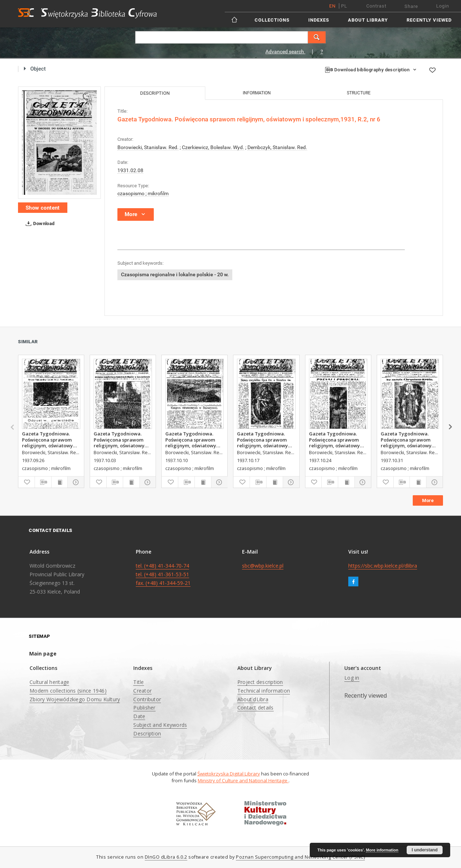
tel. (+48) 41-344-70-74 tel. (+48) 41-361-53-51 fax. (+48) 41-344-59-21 (163, 574)
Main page (43, 654)
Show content (43, 208)
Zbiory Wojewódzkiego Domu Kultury (75, 699)
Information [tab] (257, 93)
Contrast (376, 6)
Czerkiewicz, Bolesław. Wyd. (213, 147)
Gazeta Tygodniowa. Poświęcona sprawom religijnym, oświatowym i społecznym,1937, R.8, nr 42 (266, 439)
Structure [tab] (359, 93)
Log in (352, 678)
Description (147, 733)
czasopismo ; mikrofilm (143, 193)
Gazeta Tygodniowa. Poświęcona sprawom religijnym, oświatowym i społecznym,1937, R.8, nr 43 (338, 439)
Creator (142, 691)
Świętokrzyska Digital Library (229, 774)
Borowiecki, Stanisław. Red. (148, 147)
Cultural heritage (49, 682)
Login (443, 6)
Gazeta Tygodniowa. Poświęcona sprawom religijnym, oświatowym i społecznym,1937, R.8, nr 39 (51, 439)
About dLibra (253, 699)
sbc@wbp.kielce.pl (263, 566)
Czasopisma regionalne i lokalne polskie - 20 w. (175, 274)
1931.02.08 (130, 170)
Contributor (147, 699)
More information (382, 850)
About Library (368, 20)
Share (411, 6)
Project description (260, 682)
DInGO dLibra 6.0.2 (166, 857)
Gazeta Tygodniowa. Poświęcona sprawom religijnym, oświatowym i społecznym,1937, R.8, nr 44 (409, 439)
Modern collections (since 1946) (68, 691)
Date (139, 716)
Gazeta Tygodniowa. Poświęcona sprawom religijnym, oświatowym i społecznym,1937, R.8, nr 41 (194, 439)
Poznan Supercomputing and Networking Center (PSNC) (300, 857)
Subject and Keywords (160, 725)
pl (344, 6)
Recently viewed (429, 20)
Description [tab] (155, 93)
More (428, 500)
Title (138, 682)
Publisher (144, 708)
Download (39, 224)
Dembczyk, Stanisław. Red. (277, 147)
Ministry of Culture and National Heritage (243, 780)
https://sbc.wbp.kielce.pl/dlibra (383, 566)
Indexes (319, 20)
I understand (425, 850)
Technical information (264, 691)
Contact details (256, 708)
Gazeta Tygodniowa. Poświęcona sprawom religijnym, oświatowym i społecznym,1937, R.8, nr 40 (122, 439)
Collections (272, 20)
